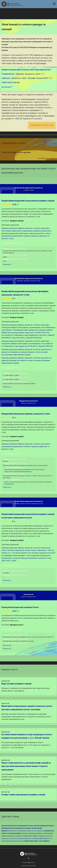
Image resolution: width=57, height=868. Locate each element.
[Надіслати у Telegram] (32, 156)
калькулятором (27, 472)
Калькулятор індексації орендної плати (20, 607)
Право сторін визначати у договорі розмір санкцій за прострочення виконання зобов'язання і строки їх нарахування (26, 766)
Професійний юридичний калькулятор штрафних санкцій (28, 201)
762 (31, 55)
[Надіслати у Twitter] (27, 156)
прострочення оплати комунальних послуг (18, 826)
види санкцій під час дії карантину (33, 831)
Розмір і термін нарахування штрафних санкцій (23, 795)
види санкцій (19, 841)
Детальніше (7, 87)
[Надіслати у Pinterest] (30, 156)
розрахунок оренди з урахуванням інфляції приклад (26, 836)
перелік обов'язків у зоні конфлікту (37, 841)
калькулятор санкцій (15, 831)
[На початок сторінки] (29, 858)
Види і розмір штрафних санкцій (16, 684)
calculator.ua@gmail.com (29, 862)
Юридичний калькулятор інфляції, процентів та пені (26, 414)
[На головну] (12, 4)
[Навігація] (54, 4)
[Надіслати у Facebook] (25, 156)
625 (17, 119)
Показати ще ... (7, 264)
